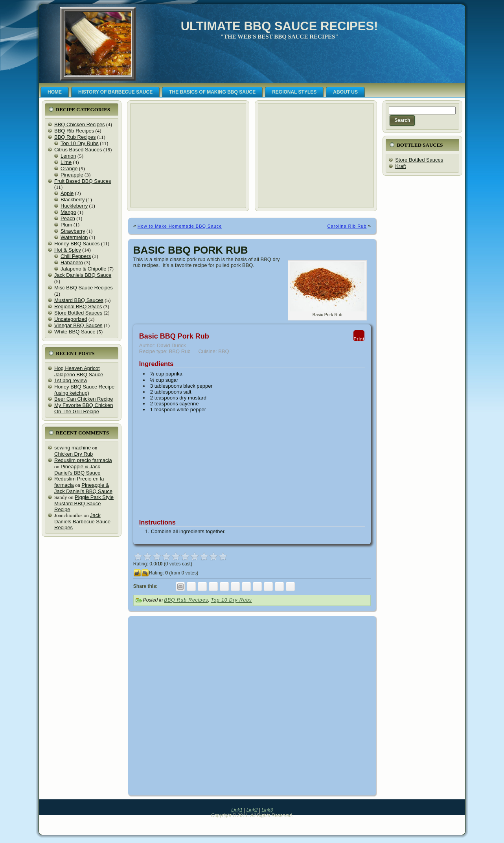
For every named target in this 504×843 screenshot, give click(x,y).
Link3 (267, 810)
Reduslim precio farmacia (83, 460)
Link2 (252, 810)
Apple (67, 193)
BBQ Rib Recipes (74, 131)
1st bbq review (71, 380)
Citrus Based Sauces (78, 150)
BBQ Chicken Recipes (80, 124)
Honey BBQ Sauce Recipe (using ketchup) (84, 390)
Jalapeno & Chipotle (83, 269)
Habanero (72, 262)
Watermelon (74, 237)
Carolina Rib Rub (347, 226)
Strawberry (73, 231)
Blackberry (73, 200)
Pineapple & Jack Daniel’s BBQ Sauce (77, 470)
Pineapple (72, 175)
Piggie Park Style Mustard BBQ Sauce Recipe (84, 503)
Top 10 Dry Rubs (80, 143)
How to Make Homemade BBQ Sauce (180, 226)
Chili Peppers (76, 256)
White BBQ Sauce (75, 332)
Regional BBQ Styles (78, 306)
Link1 (237, 810)
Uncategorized (71, 319)
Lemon (68, 156)
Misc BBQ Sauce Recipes (84, 288)
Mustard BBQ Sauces (79, 300)
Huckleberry (74, 206)
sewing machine (73, 448)
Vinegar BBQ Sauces (78, 325)
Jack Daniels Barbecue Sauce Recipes (82, 521)
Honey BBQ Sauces (77, 244)
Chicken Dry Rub (74, 454)
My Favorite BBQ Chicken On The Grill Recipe (84, 408)
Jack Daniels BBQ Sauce (83, 275)
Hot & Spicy (68, 250)
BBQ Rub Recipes (75, 137)
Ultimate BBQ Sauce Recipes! (280, 26)
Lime (66, 162)
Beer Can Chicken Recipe (84, 399)
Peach (68, 218)
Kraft (400, 166)
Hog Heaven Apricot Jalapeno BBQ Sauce (79, 371)
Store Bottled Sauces (78, 313)
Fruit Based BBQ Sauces (83, 181)
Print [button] (359, 336)
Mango (68, 212)
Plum (66, 225)
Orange (69, 168)
